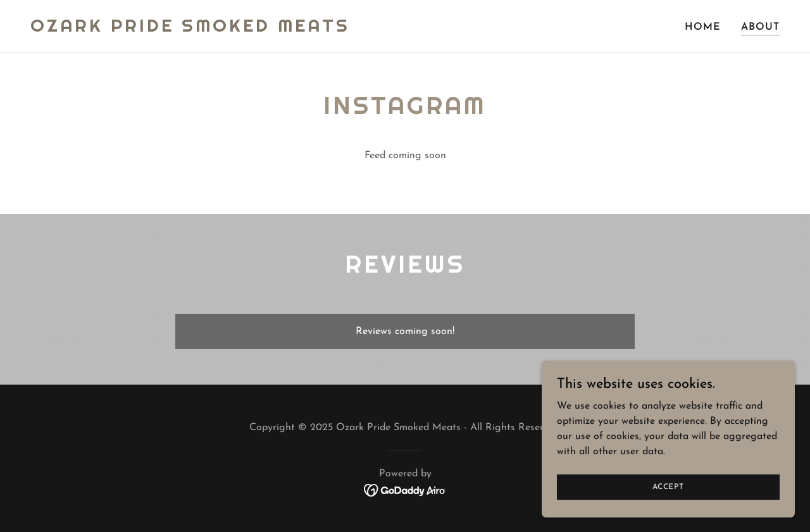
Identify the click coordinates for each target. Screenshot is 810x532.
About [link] (760, 27)
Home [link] (703, 27)
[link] (190, 29)
